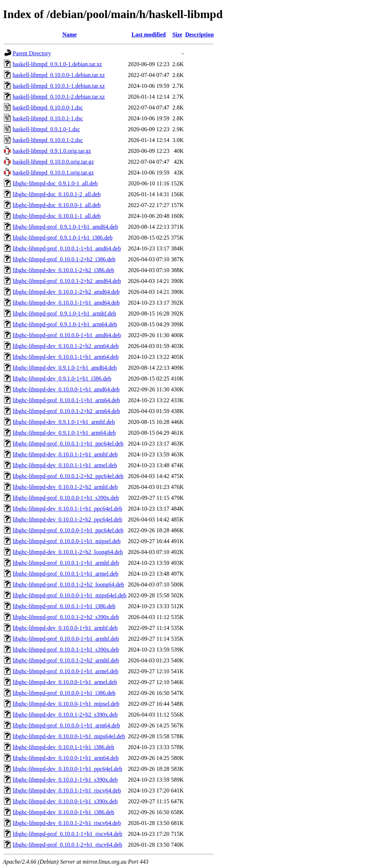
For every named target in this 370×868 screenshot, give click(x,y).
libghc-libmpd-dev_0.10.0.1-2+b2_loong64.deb (68, 552)
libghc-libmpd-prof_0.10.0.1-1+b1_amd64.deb (67, 248)
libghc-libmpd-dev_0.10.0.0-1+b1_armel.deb (65, 682)
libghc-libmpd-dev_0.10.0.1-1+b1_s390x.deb (65, 780)
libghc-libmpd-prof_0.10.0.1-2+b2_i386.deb (64, 259)
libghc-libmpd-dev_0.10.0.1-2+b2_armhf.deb (65, 487)
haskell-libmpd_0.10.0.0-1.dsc (48, 108)
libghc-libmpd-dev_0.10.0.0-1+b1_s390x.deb (65, 801)
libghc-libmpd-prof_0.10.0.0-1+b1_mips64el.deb (70, 595)
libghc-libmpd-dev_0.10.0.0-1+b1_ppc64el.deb (67, 769)
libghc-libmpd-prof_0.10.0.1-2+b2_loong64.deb (68, 585)
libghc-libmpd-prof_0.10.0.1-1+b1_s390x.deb (66, 650)
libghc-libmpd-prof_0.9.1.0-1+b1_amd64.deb (65, 227)
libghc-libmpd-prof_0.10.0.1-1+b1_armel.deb (66, 574)
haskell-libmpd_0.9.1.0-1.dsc (46, 129)
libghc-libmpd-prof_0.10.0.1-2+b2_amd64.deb (67, 281)
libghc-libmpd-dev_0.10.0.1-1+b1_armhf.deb (65, 454)
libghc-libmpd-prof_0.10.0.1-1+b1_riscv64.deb (67, 834)
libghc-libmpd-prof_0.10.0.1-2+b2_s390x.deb (66, 617)
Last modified (149, 35)
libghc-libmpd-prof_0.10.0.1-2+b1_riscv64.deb (67, 845)
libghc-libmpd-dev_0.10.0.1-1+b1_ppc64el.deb (67, 509)
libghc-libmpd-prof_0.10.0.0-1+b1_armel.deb (66, 671)
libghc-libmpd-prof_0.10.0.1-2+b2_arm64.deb (66, 411)
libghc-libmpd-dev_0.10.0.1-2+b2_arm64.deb (66, 346)
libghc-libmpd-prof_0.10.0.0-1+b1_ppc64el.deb (68, 530)
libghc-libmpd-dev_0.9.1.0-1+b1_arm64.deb (64, 433)
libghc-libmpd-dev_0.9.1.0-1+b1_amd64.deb (65, 368)
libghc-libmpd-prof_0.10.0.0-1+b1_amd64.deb (67, 335)
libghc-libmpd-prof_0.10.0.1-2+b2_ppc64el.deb (68, 476)
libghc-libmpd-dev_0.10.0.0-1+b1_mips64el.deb (69, 736)
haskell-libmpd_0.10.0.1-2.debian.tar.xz (59, 97)
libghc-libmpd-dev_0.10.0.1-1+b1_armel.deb (65, 465)
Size (177, 35)
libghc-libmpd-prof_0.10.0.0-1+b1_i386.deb (64, 693)
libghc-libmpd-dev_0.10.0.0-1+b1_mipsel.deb (66, 704)
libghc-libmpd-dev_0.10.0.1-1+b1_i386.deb (63, 747)
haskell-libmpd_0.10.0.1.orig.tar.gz (53, 173)
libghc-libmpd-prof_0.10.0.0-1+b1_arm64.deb (66, 725)
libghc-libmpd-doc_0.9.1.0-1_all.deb (55, 183)
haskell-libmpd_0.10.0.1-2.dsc (48, 140)
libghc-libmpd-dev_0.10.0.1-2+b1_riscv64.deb (67, 823)
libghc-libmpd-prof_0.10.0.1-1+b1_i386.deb (64, 606)
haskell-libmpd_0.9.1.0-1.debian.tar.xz (57, 64)
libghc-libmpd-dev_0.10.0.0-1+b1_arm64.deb (66, 758)
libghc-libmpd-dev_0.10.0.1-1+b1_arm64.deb (66, 357)
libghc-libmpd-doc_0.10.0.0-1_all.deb (57, 205)
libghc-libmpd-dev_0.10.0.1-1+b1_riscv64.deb (67, 790)
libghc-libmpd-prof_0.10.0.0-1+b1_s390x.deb (66, 498)
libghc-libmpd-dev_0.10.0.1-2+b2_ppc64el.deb (67, 519)
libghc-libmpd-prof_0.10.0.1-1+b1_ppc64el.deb (68, 444)
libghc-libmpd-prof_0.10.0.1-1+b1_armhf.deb (66, 563)
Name (69, 35)
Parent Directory (32, 53)
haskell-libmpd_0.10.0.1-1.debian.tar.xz (59, 86)
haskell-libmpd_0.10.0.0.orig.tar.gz (53, 162)
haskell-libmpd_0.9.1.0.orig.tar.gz (52, 151)
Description (199, 35)
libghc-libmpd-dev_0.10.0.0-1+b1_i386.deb (63, 812)
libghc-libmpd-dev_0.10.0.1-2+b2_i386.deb (63, 270)
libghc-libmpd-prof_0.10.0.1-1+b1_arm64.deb (66, 400)
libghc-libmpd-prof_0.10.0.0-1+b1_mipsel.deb (67, 541)
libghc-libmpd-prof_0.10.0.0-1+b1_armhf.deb (66, 639)
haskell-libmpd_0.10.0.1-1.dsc (48, 118)
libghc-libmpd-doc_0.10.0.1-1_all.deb (57, 216)
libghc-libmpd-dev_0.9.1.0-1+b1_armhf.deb (64, 422)
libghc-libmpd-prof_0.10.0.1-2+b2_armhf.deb (66, 660)
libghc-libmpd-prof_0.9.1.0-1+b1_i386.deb (63, 238)
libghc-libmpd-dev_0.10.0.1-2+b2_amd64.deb (66, 292)
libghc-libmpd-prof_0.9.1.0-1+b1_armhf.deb (64, 313)
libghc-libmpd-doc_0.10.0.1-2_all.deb (57, 194)
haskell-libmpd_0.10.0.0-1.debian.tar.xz (59, 75)
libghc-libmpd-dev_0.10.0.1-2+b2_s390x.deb (65, 715)
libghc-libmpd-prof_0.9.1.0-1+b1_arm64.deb (65, 324)
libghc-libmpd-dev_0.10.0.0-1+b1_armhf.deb (65, 628)
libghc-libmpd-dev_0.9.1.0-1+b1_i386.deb (62, 379)
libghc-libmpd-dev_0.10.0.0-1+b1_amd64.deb (66, 389)
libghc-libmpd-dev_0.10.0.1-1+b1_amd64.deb (66, 303)
